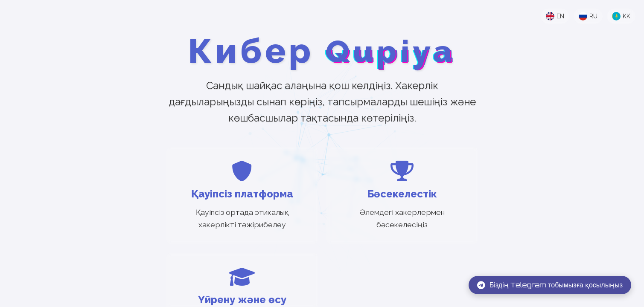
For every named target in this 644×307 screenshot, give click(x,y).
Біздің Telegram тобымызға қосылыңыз (550, 285)
